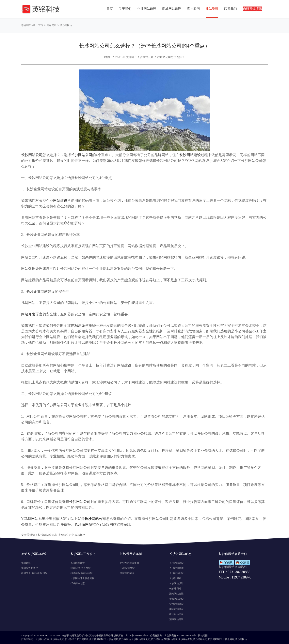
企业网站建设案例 (129, 563)
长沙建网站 (67, 25)
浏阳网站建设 (176, 609)
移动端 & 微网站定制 (81, 573)
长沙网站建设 (190, 155)
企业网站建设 (74, 325)
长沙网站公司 (82, 155)
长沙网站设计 (176, 583)
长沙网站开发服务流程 (82, 578)
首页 (110, 9)
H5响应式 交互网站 (81, 568)
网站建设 (60, 200)
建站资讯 (52, 25)
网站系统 (38, 518)
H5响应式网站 (127, 568)
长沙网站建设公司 (141, 639)
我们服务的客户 (29, 568)
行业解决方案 (78, 583)
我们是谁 (26, 563)
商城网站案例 (127, 573)
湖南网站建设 (176, 593)
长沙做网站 (83, 524)
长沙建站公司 (200, 639)
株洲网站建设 (176, 614)
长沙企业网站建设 (41, 291)
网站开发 (28, 314)
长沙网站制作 (176, 568)
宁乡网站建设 (176, 604)
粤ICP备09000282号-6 (137, 635)
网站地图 (203, 635)
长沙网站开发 (176, 573)
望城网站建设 (176, 599)
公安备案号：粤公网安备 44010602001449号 (173, 635)
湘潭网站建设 (176, 619)
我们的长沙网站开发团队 (34, 573)
